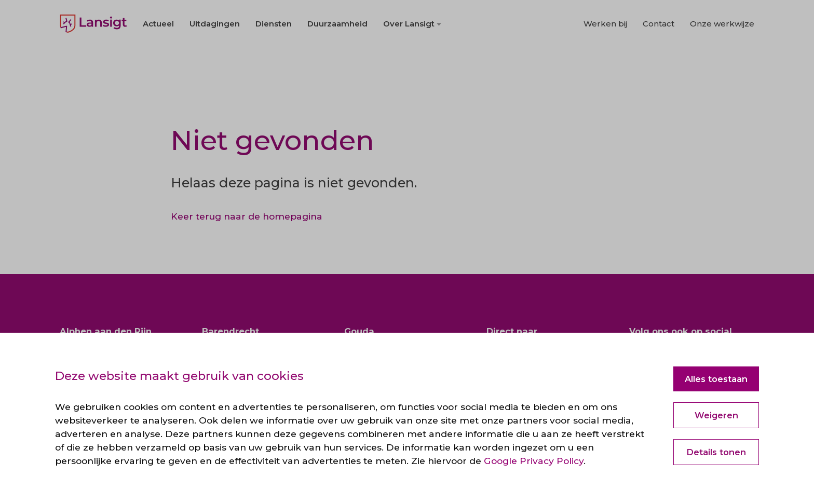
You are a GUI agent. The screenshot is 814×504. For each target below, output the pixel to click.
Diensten (274, 53)
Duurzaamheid (337, 53)
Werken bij (605, 53)
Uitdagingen (215, 53)
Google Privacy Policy (534, 461)
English (73, 16)
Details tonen (716, 452)
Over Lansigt (409, 53)
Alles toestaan (716, 379)
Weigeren (716, 415)
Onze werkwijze (722, 53)
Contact (659, 53)
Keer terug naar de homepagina (247, 216)
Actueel (158, 53)
